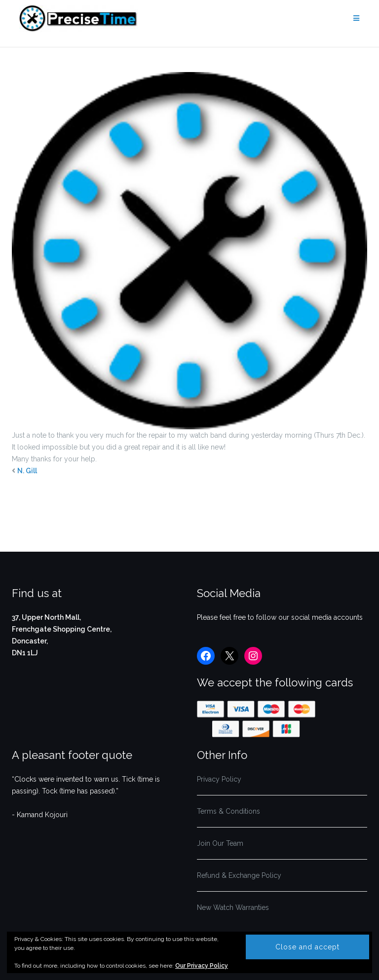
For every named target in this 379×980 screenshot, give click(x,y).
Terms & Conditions (228, 811)
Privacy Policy (219, 779)
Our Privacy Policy (202, 966)
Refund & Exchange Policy (239, 875)
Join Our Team (220, 843)
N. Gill (27, 471)
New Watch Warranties (233, 907)
